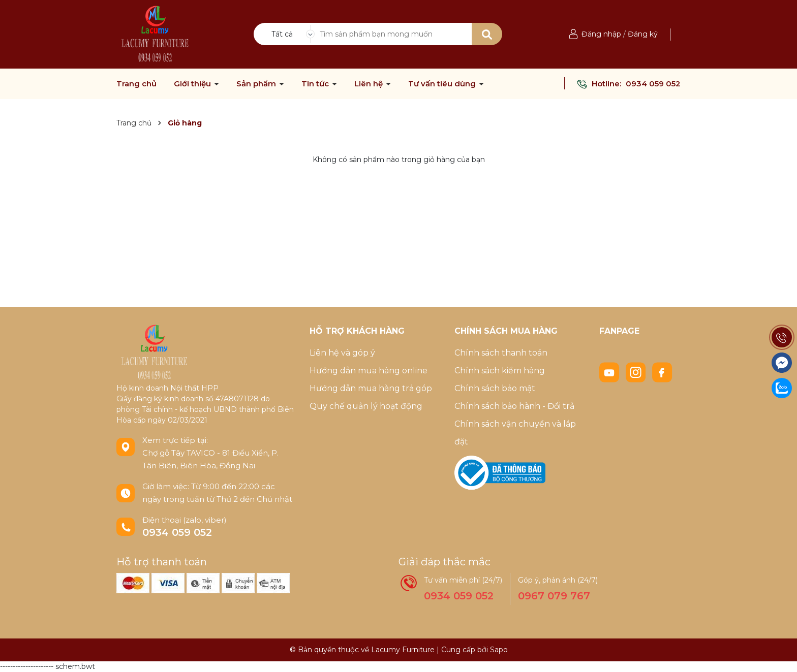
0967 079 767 (554, 596)
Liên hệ (370, 84)
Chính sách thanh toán (501, 353)
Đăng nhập (601, 34)
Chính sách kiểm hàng (500, 371)
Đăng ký (643, 34)
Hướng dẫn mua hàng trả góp (371, 388)
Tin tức (316, 84)
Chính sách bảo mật (495, 388)
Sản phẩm (257, 84)
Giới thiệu (193, 84)
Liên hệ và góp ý (342, 353)
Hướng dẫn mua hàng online (369, 371)
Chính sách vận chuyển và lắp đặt (515, 433)
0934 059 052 (653, 84)
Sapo (499, 650)
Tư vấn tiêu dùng (443, 84)
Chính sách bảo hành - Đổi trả (514, 406)
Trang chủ (136, 84)
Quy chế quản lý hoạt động (366, 406)
